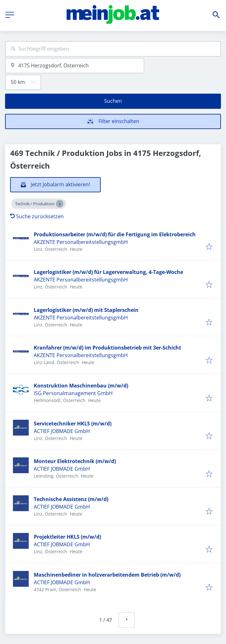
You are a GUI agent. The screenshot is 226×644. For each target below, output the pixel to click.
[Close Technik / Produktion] (60, 204)
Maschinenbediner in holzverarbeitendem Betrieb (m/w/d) (107, 575)
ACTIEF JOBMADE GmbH (62, 431)
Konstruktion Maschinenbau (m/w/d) (81, 386)
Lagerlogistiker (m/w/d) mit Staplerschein (86, 310)
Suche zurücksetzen (37, 216)
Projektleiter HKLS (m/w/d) (67, 537)
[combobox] (113, 49)
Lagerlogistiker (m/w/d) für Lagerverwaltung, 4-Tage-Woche (108, 272)
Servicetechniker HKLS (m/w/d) (73, 424)
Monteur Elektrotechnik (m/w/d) (75, 461)
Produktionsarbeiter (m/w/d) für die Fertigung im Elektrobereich (115, 234)
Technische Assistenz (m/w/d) (71, 499)
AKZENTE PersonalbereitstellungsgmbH (81, 242)
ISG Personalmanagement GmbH (73, 393)
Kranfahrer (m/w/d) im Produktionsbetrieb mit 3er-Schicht (107, 348)
